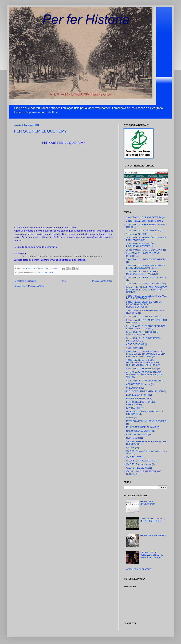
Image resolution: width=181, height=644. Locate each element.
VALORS (130, 448)
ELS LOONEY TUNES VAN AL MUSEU (144, 391)
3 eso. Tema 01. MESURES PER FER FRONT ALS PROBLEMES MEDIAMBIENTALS (144, 304)
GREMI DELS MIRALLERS (153, 536)
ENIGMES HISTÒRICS (137, 399)
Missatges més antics (102, 281)
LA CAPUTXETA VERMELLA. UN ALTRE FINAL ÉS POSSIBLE (152, 555)
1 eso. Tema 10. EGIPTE (138, 234)
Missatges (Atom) (36, 286)
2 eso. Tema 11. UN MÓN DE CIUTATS (144, 284)
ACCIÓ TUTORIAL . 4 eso (138, 384)
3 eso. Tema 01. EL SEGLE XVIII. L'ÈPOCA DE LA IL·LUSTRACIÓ (146, 297)
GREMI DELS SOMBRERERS (148, 503)
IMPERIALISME (134, 408)
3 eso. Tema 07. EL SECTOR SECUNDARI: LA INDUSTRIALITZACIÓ (146, 327)
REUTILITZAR (133, 438)
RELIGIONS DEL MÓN (137, 434)
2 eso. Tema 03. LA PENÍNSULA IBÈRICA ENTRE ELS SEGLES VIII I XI (146, 267)
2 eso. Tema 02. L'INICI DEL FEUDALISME (146, 259)
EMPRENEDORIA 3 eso (137, 395)
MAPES (130, 418)
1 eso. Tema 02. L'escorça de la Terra (143, 221)
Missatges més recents (25, 281)
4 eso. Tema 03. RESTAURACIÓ (141, 369)
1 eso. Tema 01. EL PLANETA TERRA (144, 217)
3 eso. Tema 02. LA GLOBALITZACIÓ (144, 317)
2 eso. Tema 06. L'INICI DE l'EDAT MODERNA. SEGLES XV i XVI (142, 273)
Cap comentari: (52, 268)
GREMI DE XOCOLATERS (139, 569)
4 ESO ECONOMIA (45, 273)
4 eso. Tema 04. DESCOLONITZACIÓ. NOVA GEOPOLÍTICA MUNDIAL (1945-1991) (145, 375)
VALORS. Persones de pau (139, 464)
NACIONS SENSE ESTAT (138, 431)
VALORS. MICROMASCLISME (141, 461)
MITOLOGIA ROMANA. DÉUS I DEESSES (146, 421)
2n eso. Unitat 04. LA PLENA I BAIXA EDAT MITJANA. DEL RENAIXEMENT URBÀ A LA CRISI (147, 290)
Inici (64, 281)
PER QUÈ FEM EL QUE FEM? (40, 131)
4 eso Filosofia (133, 348)
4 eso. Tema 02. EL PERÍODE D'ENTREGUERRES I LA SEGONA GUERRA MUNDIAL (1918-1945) (143, 363)
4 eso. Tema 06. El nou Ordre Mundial (144, 381)
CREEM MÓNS (133, 388)
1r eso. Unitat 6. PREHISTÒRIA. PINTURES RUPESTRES (141, 245)
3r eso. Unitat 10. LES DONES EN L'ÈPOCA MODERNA (142, 333)
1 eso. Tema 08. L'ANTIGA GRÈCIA (143, 231)
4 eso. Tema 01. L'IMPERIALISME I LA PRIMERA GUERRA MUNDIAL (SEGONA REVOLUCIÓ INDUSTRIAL (146, 354)
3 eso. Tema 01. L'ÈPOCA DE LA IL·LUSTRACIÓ (153, 520)
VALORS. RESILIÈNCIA (137, 468)
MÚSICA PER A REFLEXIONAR (141, 427)
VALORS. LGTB (134, 457)
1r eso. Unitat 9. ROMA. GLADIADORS (144, 250)
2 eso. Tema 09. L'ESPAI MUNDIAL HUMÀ (146, 278)
